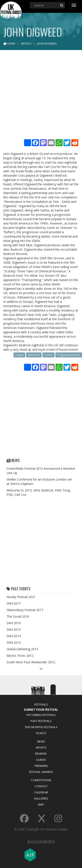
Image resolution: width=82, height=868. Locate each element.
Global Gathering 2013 (22, 649)
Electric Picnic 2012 (20, 656)
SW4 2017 (14, 603)
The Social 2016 (18, 616)
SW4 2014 (14, 636)
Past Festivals (41, 721)
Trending (41, 766)
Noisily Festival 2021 (21, 597)
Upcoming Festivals (41, 715)
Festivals (41, 704)
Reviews (41, 754)
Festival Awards (41, 772)
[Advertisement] (41, 95)
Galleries (41, 798)
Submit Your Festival (41, 710)
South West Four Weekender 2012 (31, 662)
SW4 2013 (14, 643)
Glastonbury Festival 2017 (25, 610)
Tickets (41, 733)
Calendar (41, 792)
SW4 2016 (14, 623)
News (41, 741)
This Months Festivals (41, 727)
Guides (41, 760)
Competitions (41, 780)
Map (41, 804)
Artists (41, 747)
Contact (41, 786)
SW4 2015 (14, 629)
